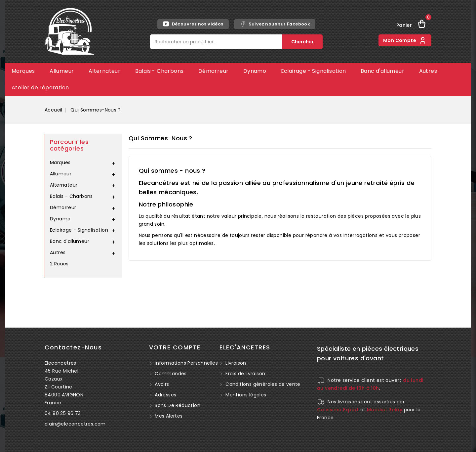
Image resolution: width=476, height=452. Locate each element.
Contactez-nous (73, 347)
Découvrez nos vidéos (193, 24)
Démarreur (214, 71)
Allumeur (62, 71)
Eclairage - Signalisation (314, 71)
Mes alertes (168, 416)
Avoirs (161, 384)
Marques (23, 71)
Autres (428, 71)
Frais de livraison (245, 374)
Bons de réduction (177, 405)
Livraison (236, 363)
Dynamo (255, 71)
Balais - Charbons (159, 71)
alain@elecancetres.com (75, 424)
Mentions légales (246, 395)
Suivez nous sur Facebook (275, 24)
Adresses (165, 395)
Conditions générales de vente (263, 384)
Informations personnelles (186, 363)
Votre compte (175, 347)
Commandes (170, 374)
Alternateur (104, 71)
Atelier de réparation (40, 88)
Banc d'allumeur (382, 71)
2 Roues (59, 264)
